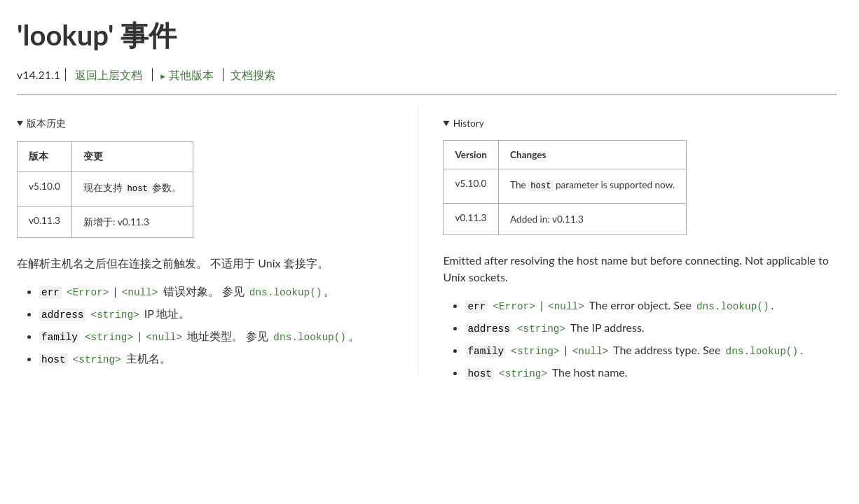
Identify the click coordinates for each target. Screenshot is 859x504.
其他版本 (188, 75)
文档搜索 (253, 75)
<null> (140, 293)
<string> (115, 315)
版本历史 (46, 123)
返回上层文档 (109, 75)
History (469, 123)
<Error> (88, 293)
